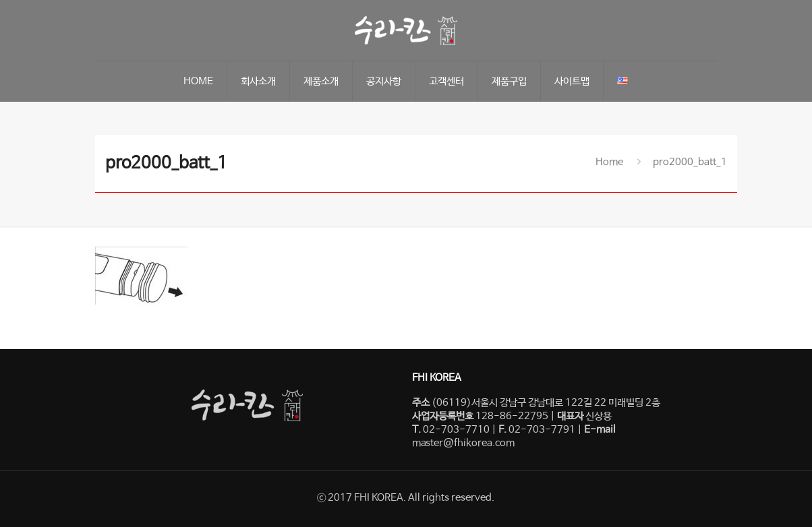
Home (609, 162)
